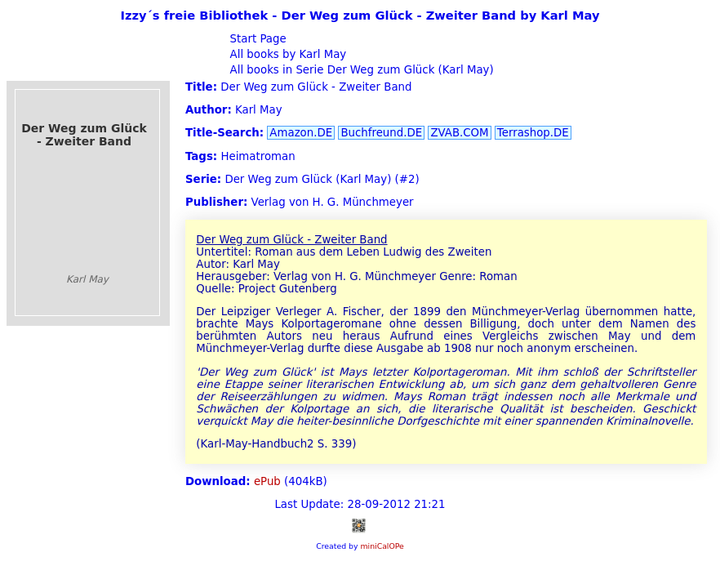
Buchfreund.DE (381, 133)
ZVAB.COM (459, 133)
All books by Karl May (286, 54)
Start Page (256, 39)
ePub (267, 481)
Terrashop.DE (533, 133)
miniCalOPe (382, 546)
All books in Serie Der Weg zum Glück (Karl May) (360, 70)
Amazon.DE (301, 133)
